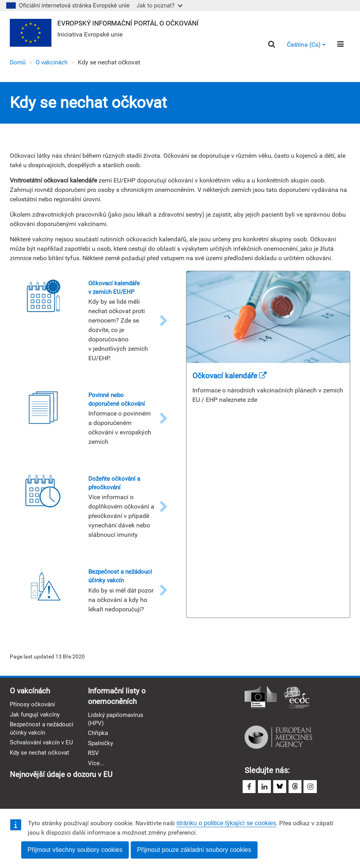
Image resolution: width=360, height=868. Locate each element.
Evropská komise (261, 709)
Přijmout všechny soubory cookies (75, 850)
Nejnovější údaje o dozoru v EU (142, 790)
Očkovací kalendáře (231, 376)
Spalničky (101, 757)
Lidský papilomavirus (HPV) (118, 732)
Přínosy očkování (34, 717)
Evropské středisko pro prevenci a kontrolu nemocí (297, 709)
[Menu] (340, 45)
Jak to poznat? (160, 5)
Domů (18, 63)
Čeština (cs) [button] (306, 45)
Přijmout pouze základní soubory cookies (194, 850)
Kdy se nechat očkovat (41, 783)
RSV (94, 767)
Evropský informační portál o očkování (133, 23)
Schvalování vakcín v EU (39, 769)
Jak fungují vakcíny (37, 727)
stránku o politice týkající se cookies (226, 823)
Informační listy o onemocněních (118, 709)
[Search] (271, 45)
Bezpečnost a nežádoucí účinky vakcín (34, 746)
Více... (96, 778)
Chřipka (99, 747)
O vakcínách (54, 63)
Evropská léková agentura (278, 749)
